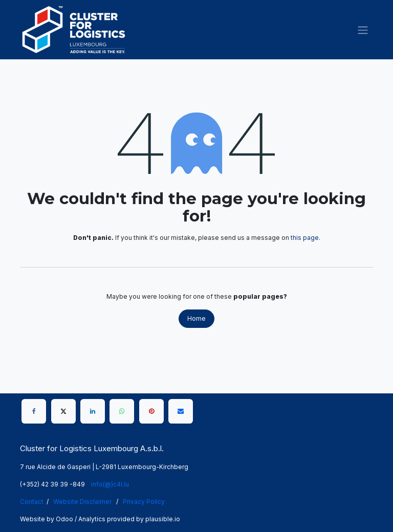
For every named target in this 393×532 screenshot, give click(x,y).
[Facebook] (34, 411)
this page (305, 238)
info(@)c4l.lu (110, 484)
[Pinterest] (151, 411)
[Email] (181, 411)
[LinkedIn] (93, 411)
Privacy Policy (144, 502)
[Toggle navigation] (363, 30)
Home (196, 318)
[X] (63, 411)
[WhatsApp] (122, 411)
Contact (32, 502)
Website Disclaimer (82, 502)
